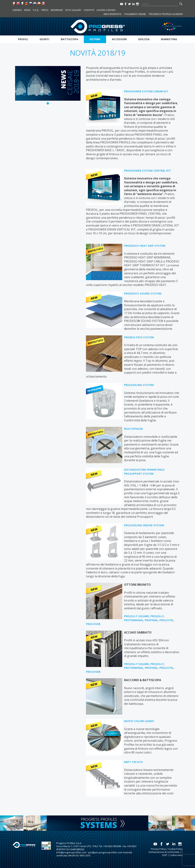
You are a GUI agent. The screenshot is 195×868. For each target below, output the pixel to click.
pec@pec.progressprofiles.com (105, 852)
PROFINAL (151, 620)
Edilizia (144, 39)
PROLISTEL (167, 620)
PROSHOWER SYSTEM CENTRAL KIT (147, 171)
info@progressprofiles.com (71, 852)
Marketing (169, 39)
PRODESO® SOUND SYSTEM (143, 293)
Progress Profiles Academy (166, 14)
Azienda (17, 10)
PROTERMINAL (134, 620)
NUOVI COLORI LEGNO (139, 721)
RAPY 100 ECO (133, 762)
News (27, 10)
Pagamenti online (135, 14)
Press (45, 10)
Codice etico (176, 855)
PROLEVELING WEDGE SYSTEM (144, 525)
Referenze (57, 10)
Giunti (44, 39)
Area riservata (112, 14)
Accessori (119, 39)
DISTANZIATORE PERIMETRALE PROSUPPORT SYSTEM (144, 472)
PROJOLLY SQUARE (136, 616)
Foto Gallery (73, 10)
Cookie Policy (175, 849)
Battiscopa (69, 39)
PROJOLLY (157, 616)
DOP (165, 855)
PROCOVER (93, 624)
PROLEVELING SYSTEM (139, 385)
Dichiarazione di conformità (164, 852)
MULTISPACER (133, 429)
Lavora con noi (106, 10)
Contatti (89, 10)
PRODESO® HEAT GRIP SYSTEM (145, 246)
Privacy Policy (158, 849)
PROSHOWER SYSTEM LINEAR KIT (146, 91)
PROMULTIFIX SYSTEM (139, 337)
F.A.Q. (36, 10)
